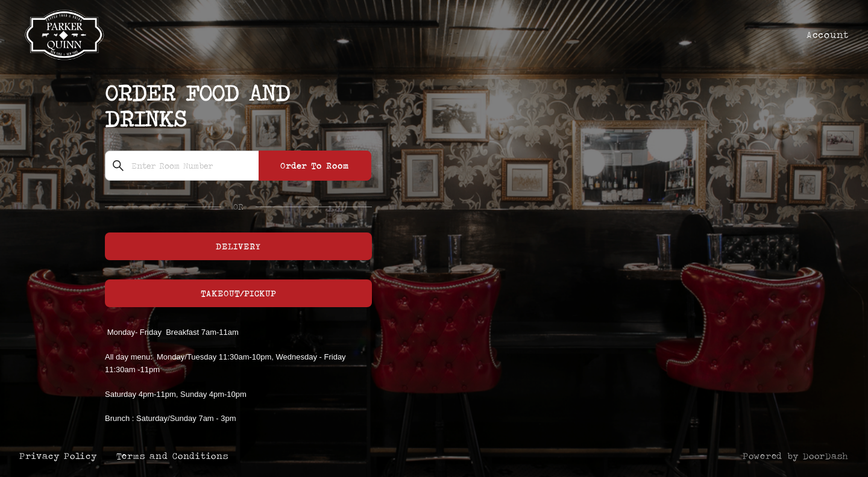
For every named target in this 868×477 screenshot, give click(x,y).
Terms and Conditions (172, 456)
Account (828, 35)
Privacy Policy (58, 456)
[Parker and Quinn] (434, 238)
